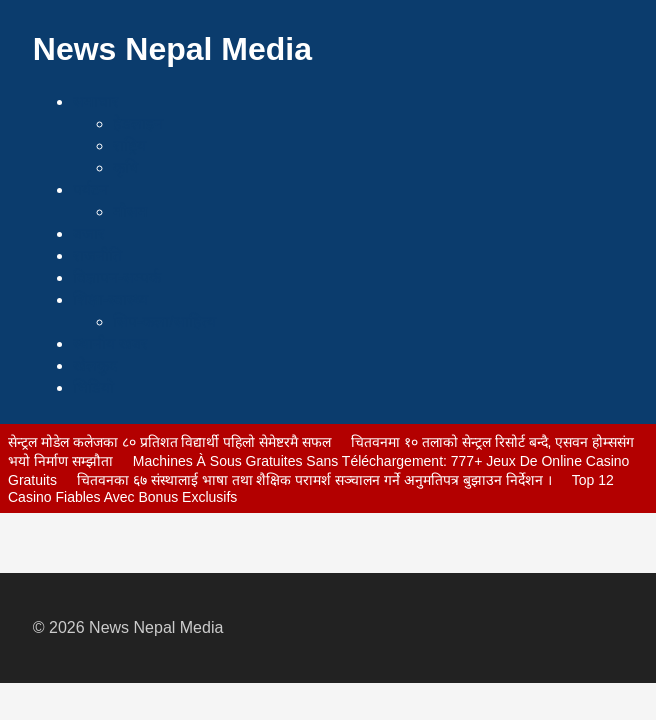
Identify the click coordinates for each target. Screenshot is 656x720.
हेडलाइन (138, 123)
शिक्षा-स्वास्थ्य (110, 299)
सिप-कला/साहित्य (164, 321)
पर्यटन (90, 189)
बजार (89, 233)
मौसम (130, 211)
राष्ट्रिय (129, 145)
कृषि (125, 167)
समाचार (96, 101)
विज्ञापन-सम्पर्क (117, 277)
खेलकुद (95, 365)
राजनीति (97, 255)
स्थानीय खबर (110, 343)
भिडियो (93, 387)
